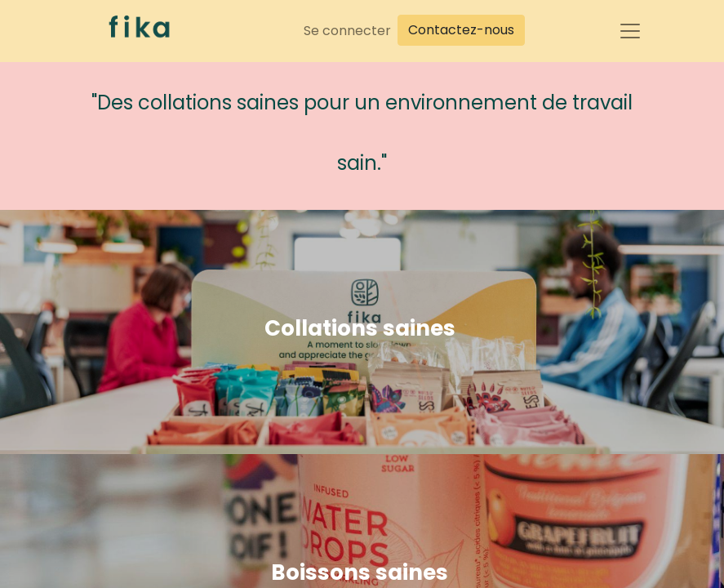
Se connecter (347, 31)
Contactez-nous (461, 30)
